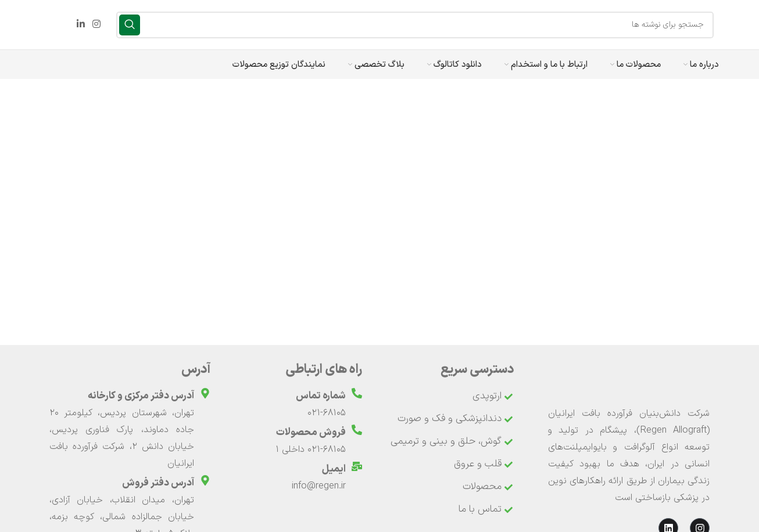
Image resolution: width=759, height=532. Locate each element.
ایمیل (334, 469)
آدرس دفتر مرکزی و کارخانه (141, 396)
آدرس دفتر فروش (158, 483)
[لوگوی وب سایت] (726, 24)
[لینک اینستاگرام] (96, 24)
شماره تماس (321, 396)
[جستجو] (415, 25)
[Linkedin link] (80, 24)
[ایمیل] (357, 466)
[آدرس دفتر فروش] (205, 480)
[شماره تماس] (357, 393)
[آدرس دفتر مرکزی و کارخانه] (205, 393)
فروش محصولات (311, 433)
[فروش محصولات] (357, 430)
